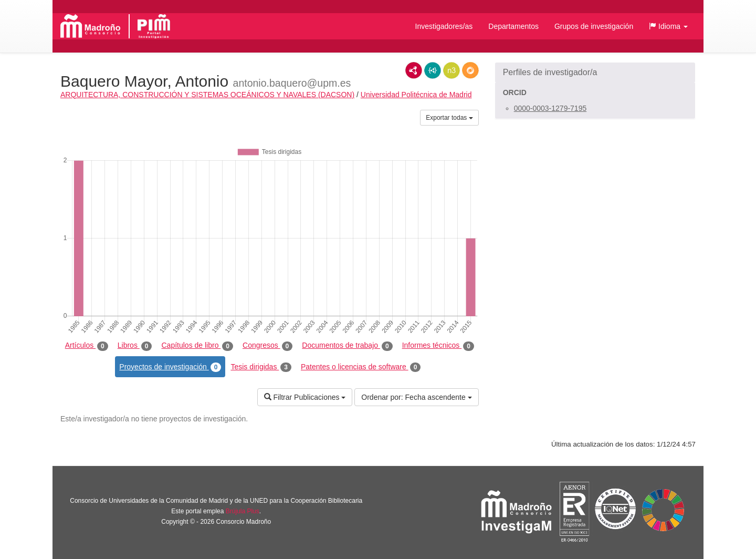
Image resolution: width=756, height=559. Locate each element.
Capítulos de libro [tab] (197, 346)
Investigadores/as (444, 26)
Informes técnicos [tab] (438, 346)
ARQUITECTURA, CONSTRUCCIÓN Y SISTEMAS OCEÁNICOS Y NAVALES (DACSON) (207, 95)
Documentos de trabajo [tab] (347, 346)
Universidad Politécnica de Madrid (416, 95)
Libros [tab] (135, 346)
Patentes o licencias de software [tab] (361, 367)
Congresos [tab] (267, 346)
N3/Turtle (451, 70)
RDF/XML (414, 70)
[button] (668, 26)
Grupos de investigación (594, 26)
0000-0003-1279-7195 (550, 108)
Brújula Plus (243, 511)
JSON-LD (433, 70)
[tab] (595, 73)
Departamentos (513, 26)
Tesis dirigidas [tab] (261, 367)
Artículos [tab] (87, 346)
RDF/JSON (470, 70)
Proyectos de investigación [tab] (170, 367)
